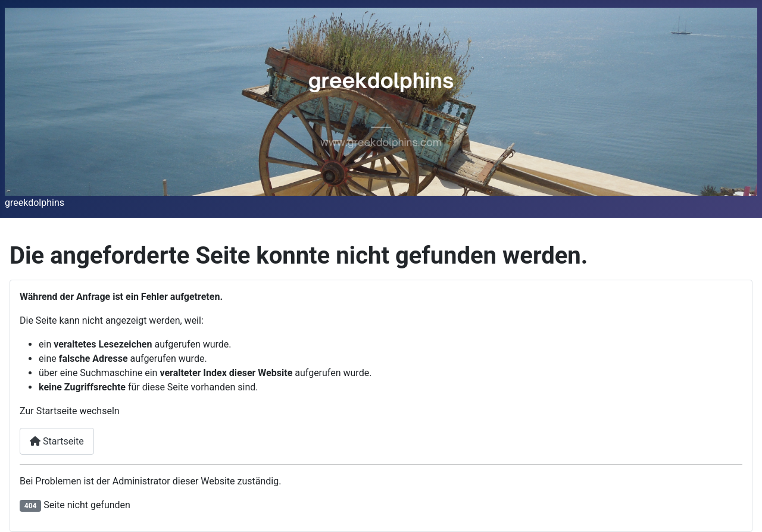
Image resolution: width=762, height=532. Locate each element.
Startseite (57, 441)
